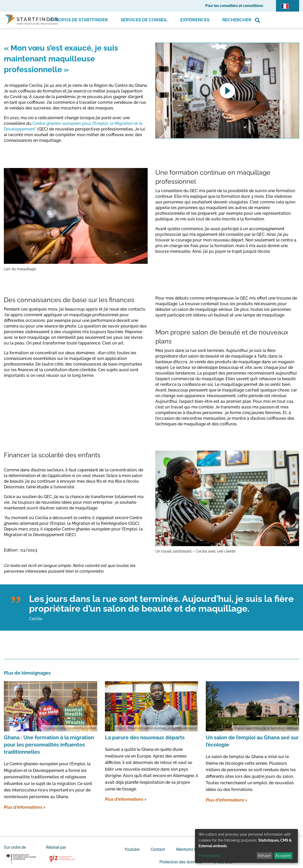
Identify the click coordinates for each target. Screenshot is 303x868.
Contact (158, 849)
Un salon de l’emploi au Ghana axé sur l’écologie (252, 741)
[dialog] (246, 846)
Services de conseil (144, 20)
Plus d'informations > (25, 807)
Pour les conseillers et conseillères (234, 6)
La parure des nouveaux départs (145, 738)
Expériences (195, 20)
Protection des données (181, 862)
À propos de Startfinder (79, 20)
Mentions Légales (192, 849)
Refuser (264, 856)
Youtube (132, 849)
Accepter (283, 856)
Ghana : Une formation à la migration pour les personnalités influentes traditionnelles (49, 745)
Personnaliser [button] (210, 856)
